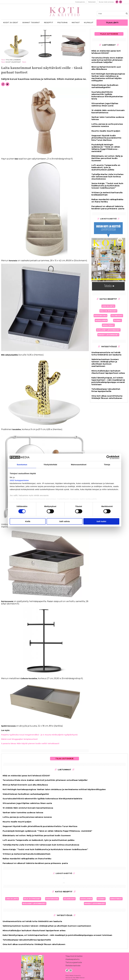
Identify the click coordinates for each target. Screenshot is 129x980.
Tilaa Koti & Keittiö (74, 957)
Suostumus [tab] (22, 464)
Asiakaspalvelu (72, 960)
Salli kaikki (101, 521)
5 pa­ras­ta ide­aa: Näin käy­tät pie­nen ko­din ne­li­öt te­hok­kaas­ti (30, 744)
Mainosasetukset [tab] (79, 464)
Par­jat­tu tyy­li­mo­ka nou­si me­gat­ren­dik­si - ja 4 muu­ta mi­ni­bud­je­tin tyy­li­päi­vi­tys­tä (39, 735)
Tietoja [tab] (107, 464)
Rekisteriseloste (73, 966)
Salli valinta (65, 521)
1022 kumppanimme (19, 480)
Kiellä (28, 521)
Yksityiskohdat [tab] (50, 464)
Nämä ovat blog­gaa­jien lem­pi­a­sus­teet (19, 739)
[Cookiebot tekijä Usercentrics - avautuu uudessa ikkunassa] (108, 457)
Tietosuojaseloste (74, 963)
